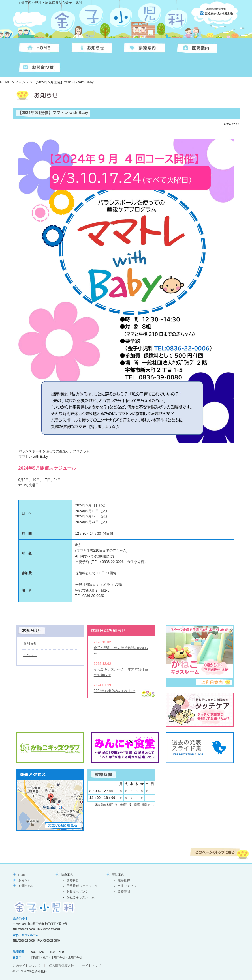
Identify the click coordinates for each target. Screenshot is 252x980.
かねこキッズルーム (81, 897)
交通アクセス (127, 886)
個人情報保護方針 (61, 966)
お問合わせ (26, 886)
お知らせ (30, 643)
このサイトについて (27, 966)
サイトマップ (91, 966)
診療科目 (73, 880)
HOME (5, 82)
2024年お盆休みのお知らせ (115, 691)
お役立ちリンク (77, 891)
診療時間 (124, 891)
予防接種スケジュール (82, 886)
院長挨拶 (124, 880)
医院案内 (118, 875)
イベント (22, 82)
